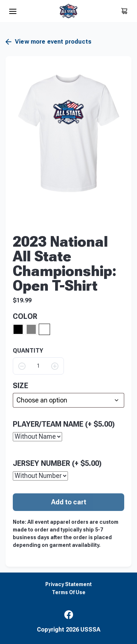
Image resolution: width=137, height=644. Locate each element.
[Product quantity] (38, 366)
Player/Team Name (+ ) (64, 424)
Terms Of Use (69, 593)
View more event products (48, 42)
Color (25, 316)
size (20, 386)
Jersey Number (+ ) (57, 463)
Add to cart (69, 502)
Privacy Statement (68, 584)
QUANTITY (28, 351)
